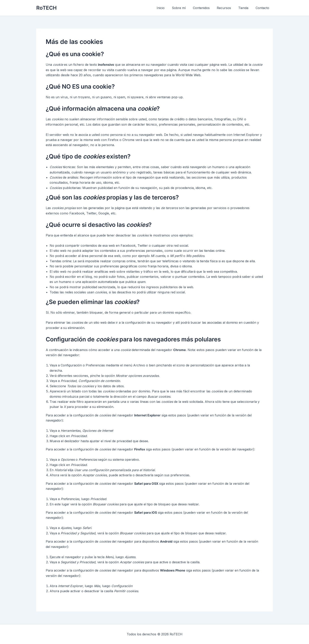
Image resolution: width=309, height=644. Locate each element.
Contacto (263, 8)
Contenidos (204, 8)
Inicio (166, 8)
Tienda (245, 8)
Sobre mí (183, 8)
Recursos (226, 8)
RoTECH (46, 8)
